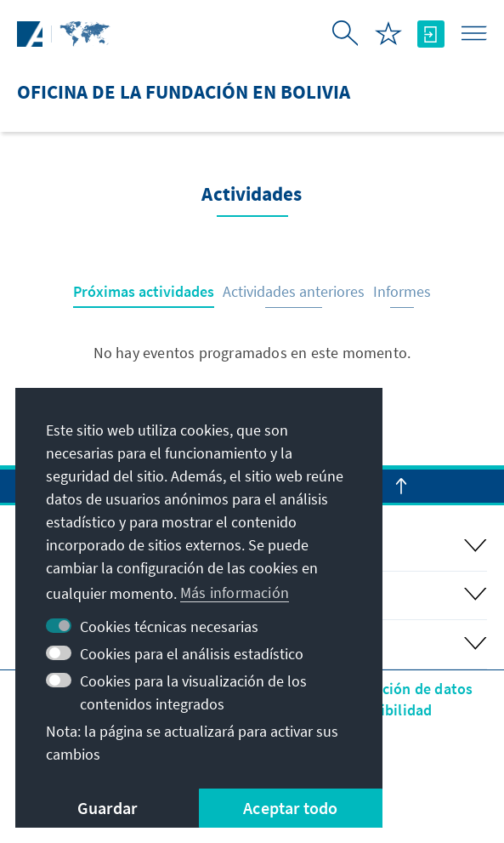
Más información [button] (235, 592)
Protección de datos (406, 689)
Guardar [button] (107, 808)
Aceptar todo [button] (290, 808)
